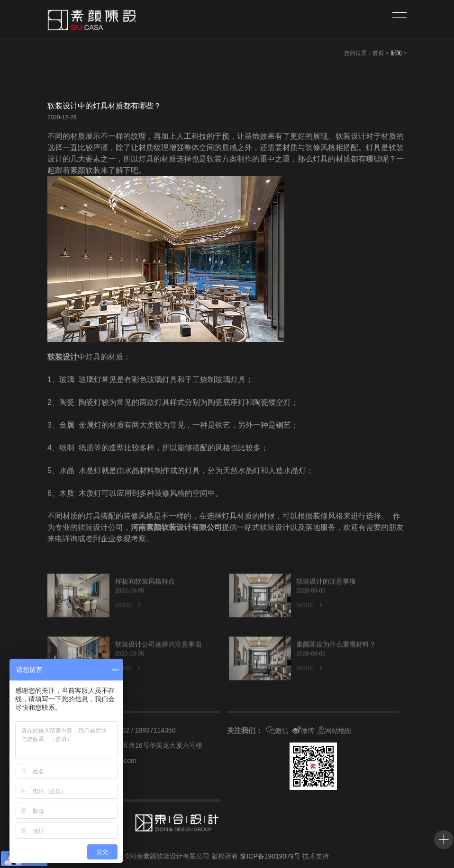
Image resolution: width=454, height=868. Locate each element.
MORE (129, 622)
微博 (303, 731)
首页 (378, 53)
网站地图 (335, 731)
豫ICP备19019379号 (270, 856)
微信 (277, 731)
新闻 (396, 53)
